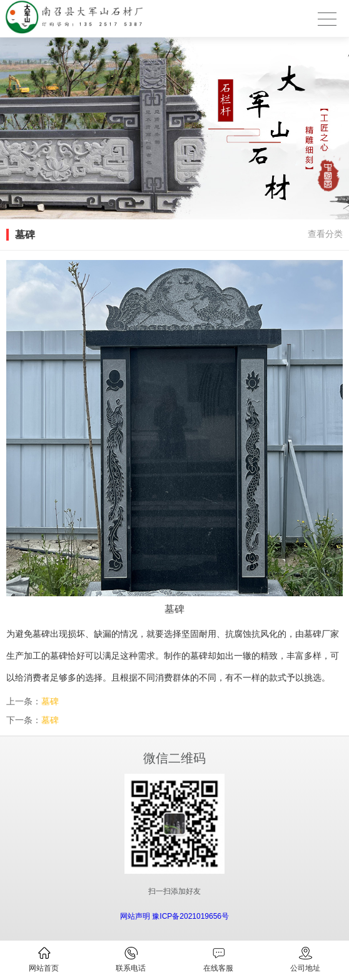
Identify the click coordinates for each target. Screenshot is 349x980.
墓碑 (50, 701)
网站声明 (135, 916)
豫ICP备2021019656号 (190, 916)
